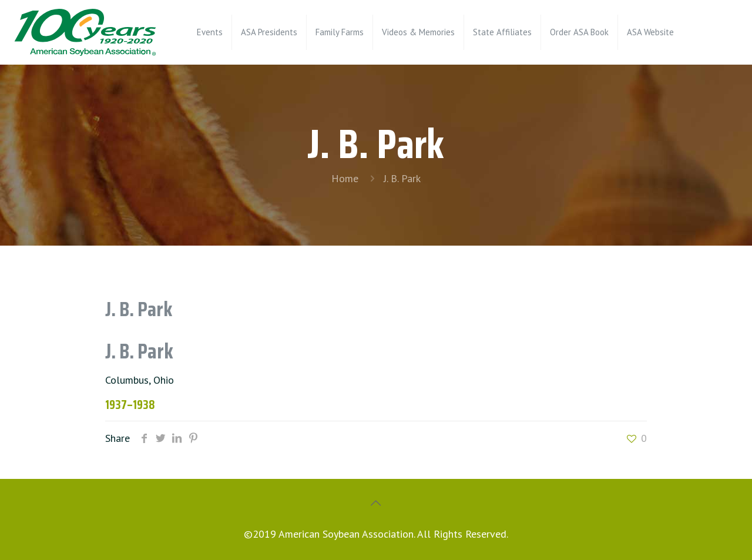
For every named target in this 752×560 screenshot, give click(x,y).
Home (345, 178)
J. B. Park (402, 178)
